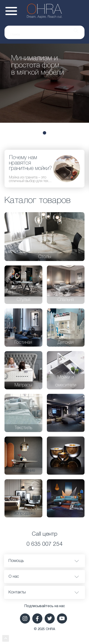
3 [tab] (44, 133)
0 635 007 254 (44, 544)
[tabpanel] (44, 83)
